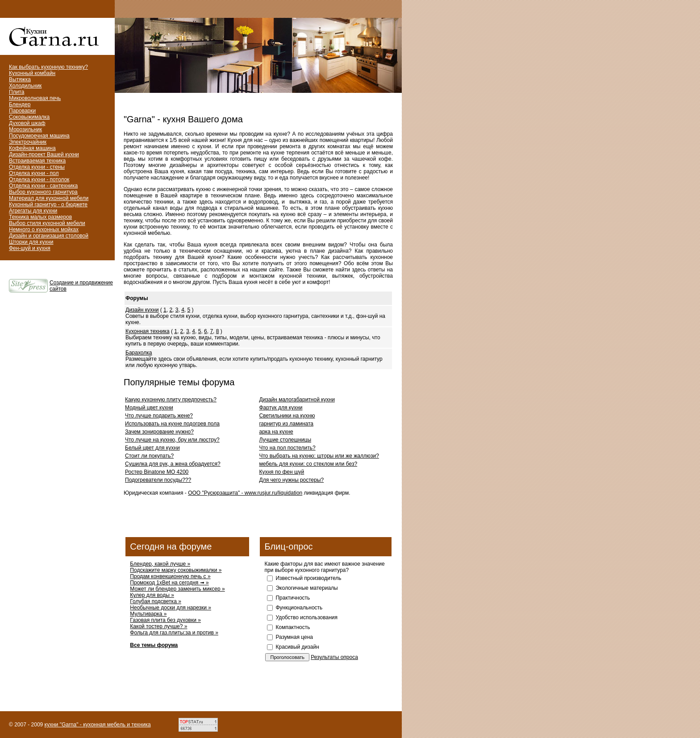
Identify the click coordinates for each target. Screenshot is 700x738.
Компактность (293, 627)
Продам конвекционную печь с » (170, 576)
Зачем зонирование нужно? (159, 432)
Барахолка (139, 353)
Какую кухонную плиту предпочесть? (171, 400)
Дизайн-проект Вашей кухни (44, 154)
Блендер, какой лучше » (160, 564)
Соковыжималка (29, 117)
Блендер (20, 104)
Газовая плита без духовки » (165, 620)
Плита (17, 92)
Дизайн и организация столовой (49, 236)
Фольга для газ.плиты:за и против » (174, 633)
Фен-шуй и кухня (30, 248)
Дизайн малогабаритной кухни (297, 400)
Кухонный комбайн (32, 73)
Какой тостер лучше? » (158, 626)
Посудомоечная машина (39, 136)
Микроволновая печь (35, 98)
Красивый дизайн (297, 647)
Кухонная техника (148, 331)
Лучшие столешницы (285, 440)
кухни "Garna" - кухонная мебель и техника (98, 725)
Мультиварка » (148, 614)
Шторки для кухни (31, 242)
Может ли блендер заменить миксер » (177, 589)
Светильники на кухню (287, 416)
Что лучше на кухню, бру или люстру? (172, 440)
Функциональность (299, 608)
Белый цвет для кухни (152, 448)
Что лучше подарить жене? (159, 416)
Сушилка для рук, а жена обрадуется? (173, 464)
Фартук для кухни (281, 408)
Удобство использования (306, 617)
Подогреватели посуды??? (158, 480)
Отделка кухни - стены (37, 167)
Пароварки (22, 111)
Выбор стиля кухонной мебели (47, 223)
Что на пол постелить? (287, 448)
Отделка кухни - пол (34, 173)
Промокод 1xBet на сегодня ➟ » (169, 583)
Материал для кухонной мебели (49, 198)
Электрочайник (28, 142)
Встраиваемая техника (37, 161)
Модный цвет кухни (149, 408)
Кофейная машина (32, 148)
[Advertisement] (228, 105)
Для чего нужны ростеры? (292, 480)
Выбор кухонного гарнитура (43, 192)
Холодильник (25, 86)
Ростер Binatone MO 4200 (157, 472)
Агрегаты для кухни (33, 211)
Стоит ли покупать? (149, 456)
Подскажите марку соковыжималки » (176, 570)
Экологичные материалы (306, 588)
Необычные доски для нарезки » (171, 608)
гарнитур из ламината (287, 424)
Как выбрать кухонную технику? (48, 67)
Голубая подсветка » (155, 601)
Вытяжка (20, 79)
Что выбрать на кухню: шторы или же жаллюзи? (319, 456)
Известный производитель (308, 578)
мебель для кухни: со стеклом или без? (308, 464)
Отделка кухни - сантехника (43, 186)
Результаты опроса (334, 657)
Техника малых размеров (40, 217)
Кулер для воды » (152, 595)
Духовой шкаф (27, 123)
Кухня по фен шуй (282, 472)
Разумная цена (294, 637)
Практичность (293, 598)
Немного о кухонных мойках (44, 229)
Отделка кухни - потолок (39, 179)
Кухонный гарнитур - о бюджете (48, 204)
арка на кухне (276, 432)
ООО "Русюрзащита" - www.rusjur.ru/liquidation (245, 493)
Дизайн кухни (142, 310)
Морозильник (25, 129)
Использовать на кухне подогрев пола (172, 424)
